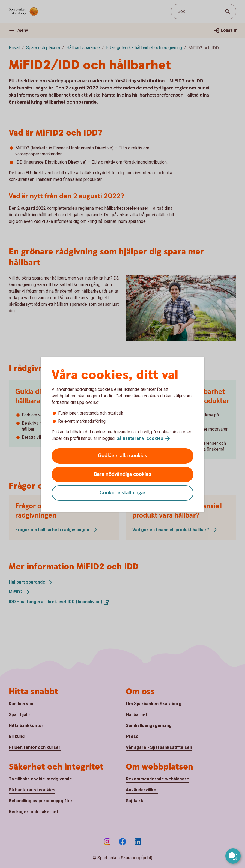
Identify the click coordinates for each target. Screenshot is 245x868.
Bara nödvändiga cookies (122, 474)
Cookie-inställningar (123, 493)
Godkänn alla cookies (122, 456)
